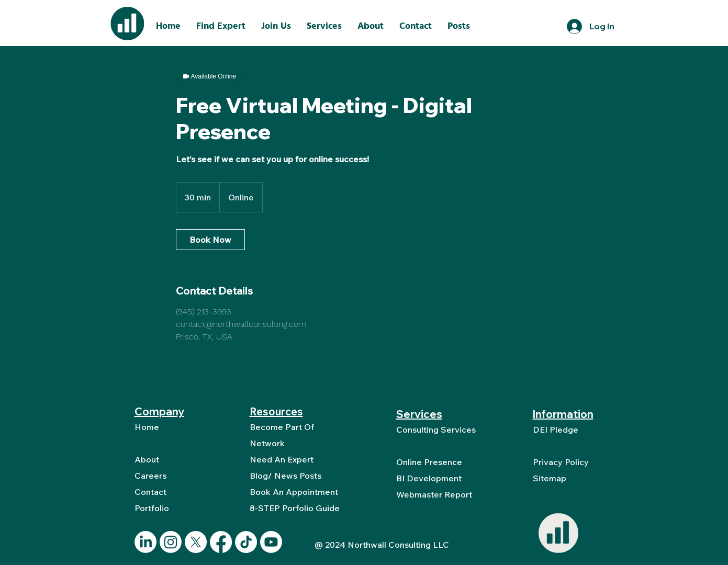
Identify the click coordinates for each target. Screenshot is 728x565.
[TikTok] (246, 542)
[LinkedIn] (145, 542)
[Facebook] (221, 542)
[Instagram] (171, 542)
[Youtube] (271, 542)
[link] (210, 240)
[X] (196, 542)
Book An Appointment (294, 492)
